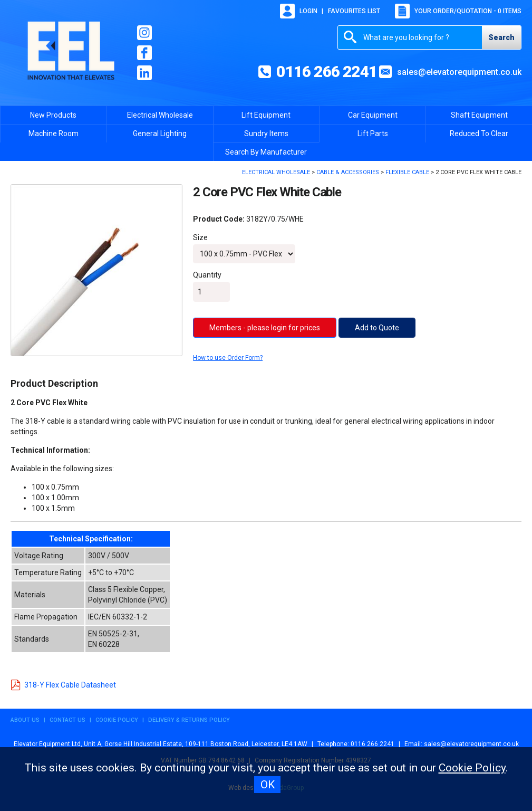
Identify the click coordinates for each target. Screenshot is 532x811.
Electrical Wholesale (160, 115)
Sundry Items (266, 133)
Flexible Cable (407, 172)
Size (200, 237)
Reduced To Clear (479, 133)
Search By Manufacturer (266, 152)
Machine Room (54, 133)
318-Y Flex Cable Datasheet (63, 685)
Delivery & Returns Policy (189, 720)
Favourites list (354, 11)
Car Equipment (373, 115)
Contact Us (67, 720)
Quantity (207, 275)
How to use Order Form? (228, 358)
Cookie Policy (117, 720)
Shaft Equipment (479, 115)
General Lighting (160, 133)
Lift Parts (373, 133)
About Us (25, 720)
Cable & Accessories (348, 172)
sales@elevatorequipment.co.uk (459, 72)
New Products (53, 115)
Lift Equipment (266, 115)
